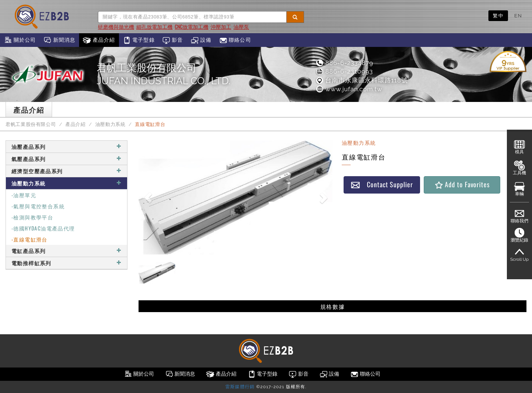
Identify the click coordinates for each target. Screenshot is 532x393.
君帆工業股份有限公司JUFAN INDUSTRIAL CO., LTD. (164, 74)
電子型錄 (139, 40)
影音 (173, 40)
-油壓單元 (24, 195)
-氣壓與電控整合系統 (38, 206)
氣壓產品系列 (66, 159)
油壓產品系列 (66, 146)
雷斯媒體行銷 (240, 387)
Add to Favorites (462, 184)
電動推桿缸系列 (66, 263)
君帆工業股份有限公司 (31, 124)
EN (518, 16)
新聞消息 (59, 40)
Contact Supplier (382, 184)
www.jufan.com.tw (349, 89)
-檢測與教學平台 (32, 217)
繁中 (498, 16)
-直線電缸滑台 (30, 239)
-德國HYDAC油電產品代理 (43, 228)
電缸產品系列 (66, 251)
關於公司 (20, 40)
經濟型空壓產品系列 (66, 171)
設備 (201, 40)
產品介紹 (99, 40)
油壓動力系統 (110, 124)
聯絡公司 (235, 40)
